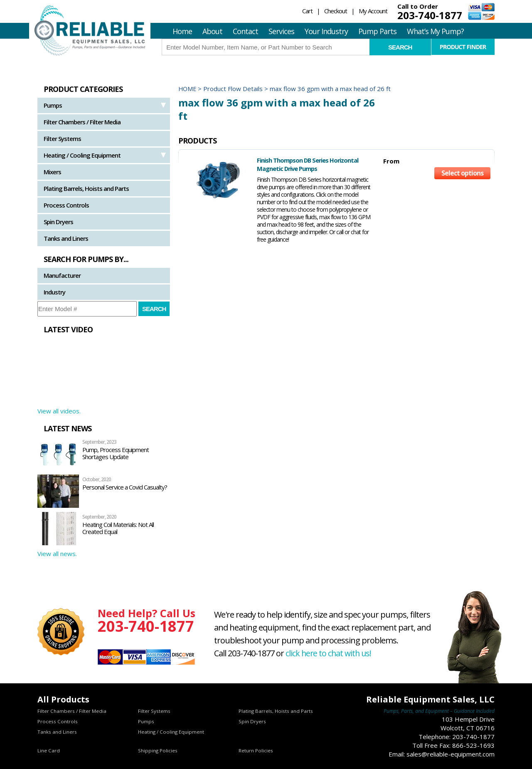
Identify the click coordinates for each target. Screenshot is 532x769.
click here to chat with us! (330, 653)
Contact (245, 31)
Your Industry (326, 31)
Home (182, 31)
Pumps (53, 105)
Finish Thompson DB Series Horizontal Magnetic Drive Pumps (293, 164)
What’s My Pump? (435, 31)
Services (281, 31)
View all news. (57, 554)
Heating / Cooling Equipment (82, 155)
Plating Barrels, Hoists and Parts (86, 188)
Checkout (336, 11)
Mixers (52, 172)
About (212, 31)
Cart (307, 11)
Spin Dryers (58, 222)
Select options (462, 175)
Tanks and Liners (66, 238)
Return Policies (256, 750)
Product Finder (463, 47)
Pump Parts (377, 31)
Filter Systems (62, 138)
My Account (373, 11)
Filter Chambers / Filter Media (82, 122)
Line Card (49, 750)
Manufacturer (62, 275)
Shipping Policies (158, 750)
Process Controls (66, 205)
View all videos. (59, 411)
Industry (54, 292)
